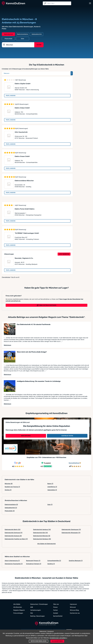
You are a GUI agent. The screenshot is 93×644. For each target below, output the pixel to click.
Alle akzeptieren (57, 641)
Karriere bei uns (75, 613)
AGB (32, 607)
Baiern (50, 484)
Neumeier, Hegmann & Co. (24, 258)
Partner (55, 610)
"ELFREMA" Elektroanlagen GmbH (27, 233)
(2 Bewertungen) (23, 128)
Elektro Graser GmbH (22, 156)
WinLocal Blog (74, 610)
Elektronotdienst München (24, 181)
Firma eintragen (18, 613)
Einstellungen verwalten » (58, 638)
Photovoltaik (10, 511)
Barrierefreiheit (58, 616)
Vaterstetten (52, 490)
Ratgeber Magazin (19, 610)
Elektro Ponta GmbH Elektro (25, 209)
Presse (55, 607)
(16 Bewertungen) (23, 104)
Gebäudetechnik (11, 508)
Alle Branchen (18, 607)
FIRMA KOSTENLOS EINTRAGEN (46, 305)
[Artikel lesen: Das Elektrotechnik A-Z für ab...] (10, 329)
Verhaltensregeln (36, 610)
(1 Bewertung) (22, 80)
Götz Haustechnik (21, 132)
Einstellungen (44, 604)
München (9, 484)
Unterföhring (52, 487)
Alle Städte (17, 604)
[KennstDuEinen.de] (13, 3)
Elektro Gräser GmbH (22, 108)
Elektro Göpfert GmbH (23, 84)
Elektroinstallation (11, 504)
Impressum (73, 604)
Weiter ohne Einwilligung (39, 641)
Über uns (56, 604)
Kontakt (56, 613)
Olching (8, 490)
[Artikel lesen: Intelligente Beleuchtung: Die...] (10, 386)
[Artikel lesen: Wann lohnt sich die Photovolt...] (10, 357)
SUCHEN (39, 45)
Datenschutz (34, 604)
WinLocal (73, 607)
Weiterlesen (7, 345)
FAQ (32, 613)
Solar (50, 504)
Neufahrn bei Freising (12, 487)
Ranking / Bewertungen (37, 616)
